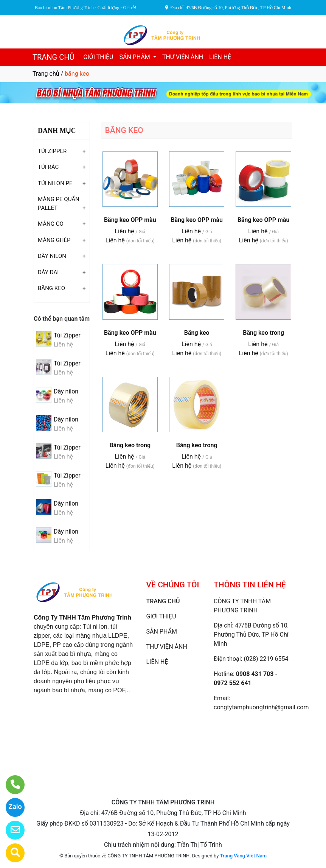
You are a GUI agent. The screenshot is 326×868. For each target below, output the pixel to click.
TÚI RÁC (48, 167)
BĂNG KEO (51, 288)
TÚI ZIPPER (52, 151)
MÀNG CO (51, 224)
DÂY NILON (52, 256)
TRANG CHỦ (53, 57)
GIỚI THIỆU (98, 57)
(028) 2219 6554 (266, 659)
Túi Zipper (67, 335)
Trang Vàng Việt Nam (243, 856)
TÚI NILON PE (55, 183)
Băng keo (197, 333)
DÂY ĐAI (48, 272)
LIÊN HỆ (220, 57)
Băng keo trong (263, 333)
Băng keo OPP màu (130, 220)
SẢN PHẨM (135, 57)
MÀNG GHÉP (54, 240)
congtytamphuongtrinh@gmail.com (261, 707)
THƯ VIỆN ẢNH (183, 57)
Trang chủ (46, 74)
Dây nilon (66, 391)
